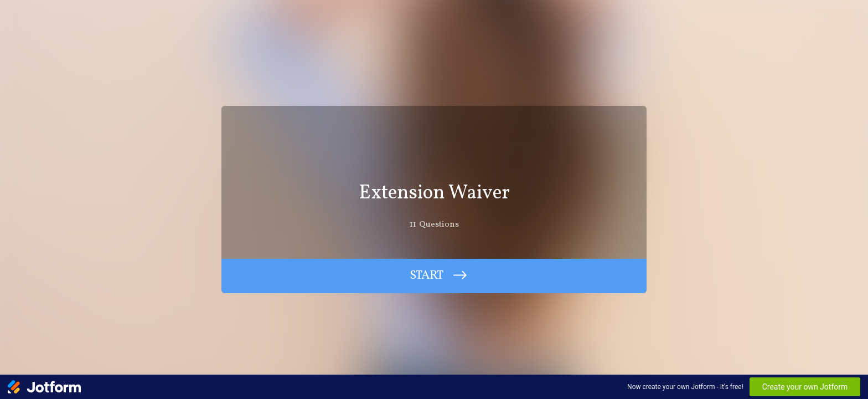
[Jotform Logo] (44, 387)
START (427, 276)
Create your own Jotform (805, 387)
